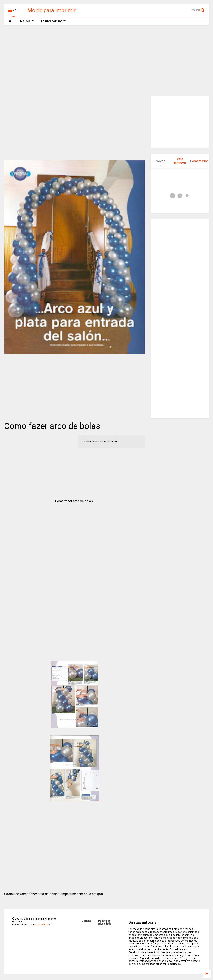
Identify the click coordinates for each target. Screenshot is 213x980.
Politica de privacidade (104, 922)
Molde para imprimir (51, 10)
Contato (87, 921)
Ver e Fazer (43, 925)
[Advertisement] (106, 60)
